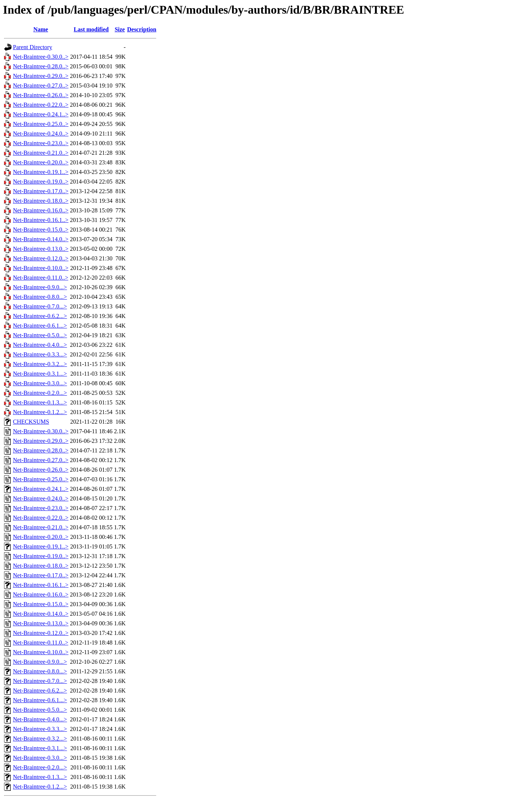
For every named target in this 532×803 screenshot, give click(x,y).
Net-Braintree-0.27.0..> (41, 86)
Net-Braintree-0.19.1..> (41, 172)
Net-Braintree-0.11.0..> (41, 278)
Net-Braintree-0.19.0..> (41, 182)
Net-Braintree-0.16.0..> (41, 210)
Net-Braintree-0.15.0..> (41, 230)
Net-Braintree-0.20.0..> (41, 162)
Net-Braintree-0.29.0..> (41, 76)
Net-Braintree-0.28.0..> (41, 66)
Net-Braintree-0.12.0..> (41, 258)
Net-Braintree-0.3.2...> (40, 364)
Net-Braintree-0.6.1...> (40, 326)
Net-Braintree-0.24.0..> (41, 134)
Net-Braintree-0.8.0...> (40, 297)
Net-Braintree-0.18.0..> (41, 201)
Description (142, 29)
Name (41, 29)
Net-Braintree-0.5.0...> (40, 335)
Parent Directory (33, 47)
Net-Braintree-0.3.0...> (40, 383)
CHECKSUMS (31, 422)
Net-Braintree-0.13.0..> (41, 249)
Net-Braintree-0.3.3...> (40, 354)
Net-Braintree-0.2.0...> (40, 393)
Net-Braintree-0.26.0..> (41, 95)
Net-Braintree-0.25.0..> (41, 124)
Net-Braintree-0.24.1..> (41, 114)
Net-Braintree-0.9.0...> (40, 287)
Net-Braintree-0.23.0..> (41, 143)
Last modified (91, 29)
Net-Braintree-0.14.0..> (41, 239)
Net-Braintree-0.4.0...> (40, 345)
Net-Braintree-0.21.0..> (41, 153)
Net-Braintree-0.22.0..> (41, 105)
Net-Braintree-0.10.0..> (41, 268)
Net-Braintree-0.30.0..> (41, 57)
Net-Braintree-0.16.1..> (41, 220)
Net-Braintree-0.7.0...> (40, 306)
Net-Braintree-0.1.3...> (40, 402)
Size (120, 29)
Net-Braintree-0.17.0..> (41, 191)
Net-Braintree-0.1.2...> (40, 412)
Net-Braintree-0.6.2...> (40, 316)
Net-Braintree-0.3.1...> (40, 374)
